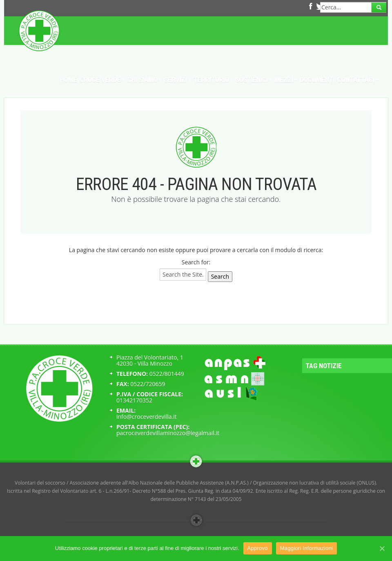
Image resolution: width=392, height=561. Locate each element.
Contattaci (358, 80)
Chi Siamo (145, 80)
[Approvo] (382, 548)
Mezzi (286, 80)
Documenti (317, 80)
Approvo (258, 548)
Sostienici (254, 80)
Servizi (178, 80)
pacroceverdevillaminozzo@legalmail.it (168, 433)
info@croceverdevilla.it (147, 417)
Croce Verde (102, 80)
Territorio (213, 80)
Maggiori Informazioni (307, 548)
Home (69, 80)
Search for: (196, 262)
